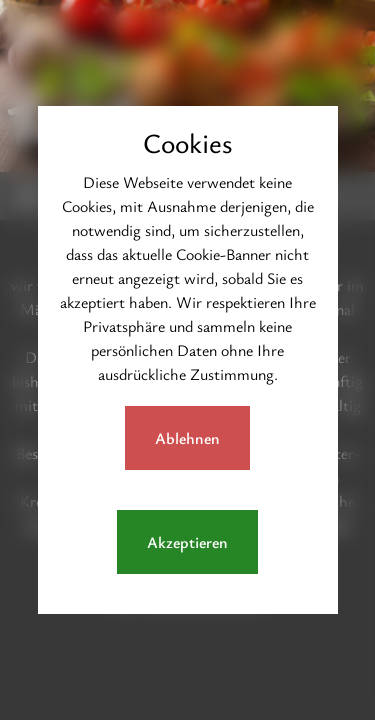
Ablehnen (187, 438)
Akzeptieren (187, 542)
